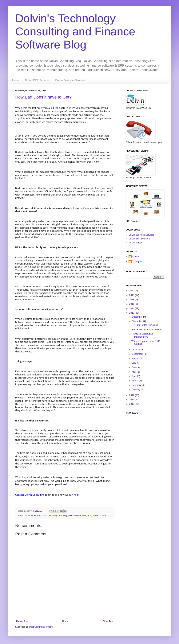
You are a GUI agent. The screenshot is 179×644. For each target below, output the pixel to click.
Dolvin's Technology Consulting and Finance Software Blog (75, 31)
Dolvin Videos (135, 243)
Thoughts (137, 262)
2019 (132, 295)
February (137, 385)
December (138, 317)
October (136, 350)
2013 (132, 313)
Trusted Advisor (99, 515)
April (135, 376)
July (134, 363)
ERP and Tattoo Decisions (145, 325)
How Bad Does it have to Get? (43, 97)
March (135, 381)
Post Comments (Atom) (41, 627)
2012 (132, 395)
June (135, 367)
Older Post (108, 621)
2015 (132, 304)
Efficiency (63, 515)
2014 (132, 308)
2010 (132, 404)
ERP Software (75, 515)
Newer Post (22, 621)
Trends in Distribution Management (142, 335)
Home (16, 80)
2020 (132, 291)
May (134, 372)
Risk (84, 515)
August (136, 359)
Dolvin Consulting (50, 515)
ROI (89, 515)
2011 (132, 400)
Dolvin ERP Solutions (139, 239)
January (136, 390)
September (138, 354)
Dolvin (135, 257)
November (138, 321)
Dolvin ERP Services (37, 80)
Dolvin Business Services (70, 80)
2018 (132, 300)
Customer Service (32, 515)
